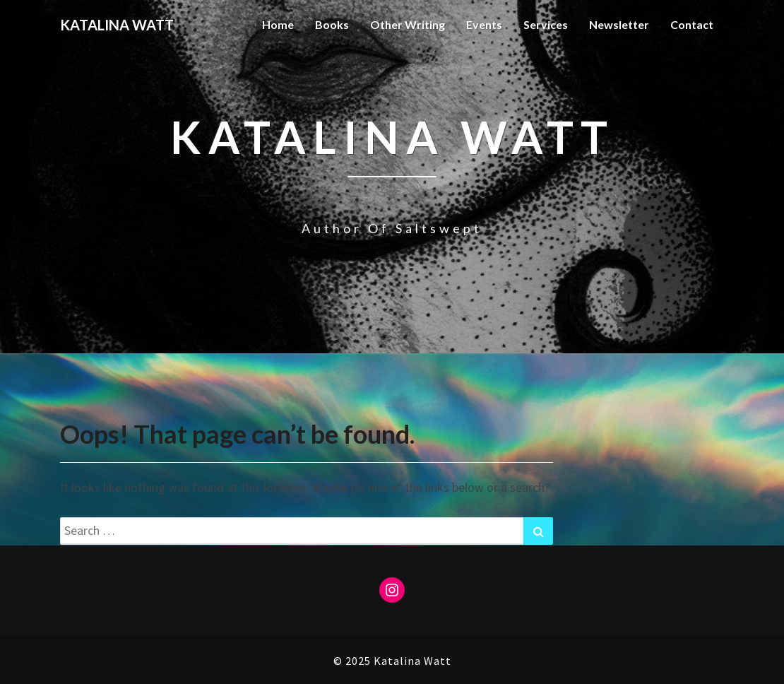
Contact (692, 24)
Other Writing (408, 24)
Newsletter (619, 24)
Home (278, 24)
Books (332, 24)
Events (484, 24)
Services (546, 24)
